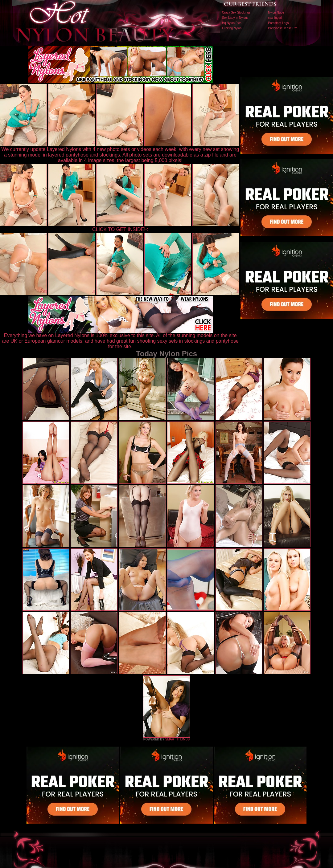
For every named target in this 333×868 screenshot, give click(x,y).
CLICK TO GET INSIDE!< (120, 229)
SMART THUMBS (177, 739)
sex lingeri (275, 18)
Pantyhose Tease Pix (282, 28)
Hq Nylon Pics (232, 23)
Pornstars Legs (278, 23)
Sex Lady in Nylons (235, 18)
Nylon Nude (276, 12)
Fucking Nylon (232, 28)
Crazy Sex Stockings (236, 12)
